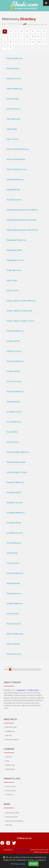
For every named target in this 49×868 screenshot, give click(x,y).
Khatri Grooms (13, 291)
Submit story (10, 769)
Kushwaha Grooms (15, 533)
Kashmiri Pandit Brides (16, 159)
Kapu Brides (12, 129)
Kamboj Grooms (14, 79)
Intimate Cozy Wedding (14, 821)
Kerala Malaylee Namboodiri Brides (22, 220)
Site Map (9, 825)
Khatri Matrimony (14, 270)
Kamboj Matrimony (15, 58)
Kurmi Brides (12, 432)
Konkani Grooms (14, 624)
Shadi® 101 (10, 731)
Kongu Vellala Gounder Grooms (20, 321)
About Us (9, 757)
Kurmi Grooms (13, 442)
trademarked (34, 690)
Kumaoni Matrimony (15, 361)
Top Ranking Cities (12, 813)
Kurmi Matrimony (14, 422)
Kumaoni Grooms (14, 381)
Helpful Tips (10, 765)
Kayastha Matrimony (15, 180)
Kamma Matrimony (15, 89)
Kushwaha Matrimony (16, 513)
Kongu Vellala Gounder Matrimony (21, 301)
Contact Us (10, 795)
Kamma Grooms (14, 109)
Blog (7, 761)
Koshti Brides (12, 553)
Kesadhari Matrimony (16, 482)
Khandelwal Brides (15, 250)
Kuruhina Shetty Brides (16, 462)
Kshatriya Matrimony (15, 331)
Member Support (12, 740)
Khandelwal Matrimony (16, 240)
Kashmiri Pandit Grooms (17, 169)
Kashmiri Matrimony (15, 634)
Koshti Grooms (13, 563)
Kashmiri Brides (13, 644)
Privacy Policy (11, 791)
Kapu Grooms (13, 139)
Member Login (11, 727)
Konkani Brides (13, 614)
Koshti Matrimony (14, 543)
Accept (33, 864)
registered (21, 690)
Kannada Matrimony (15, 573)
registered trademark (22, 850)
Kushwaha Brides (14, 523)
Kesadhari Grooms (15, 503)
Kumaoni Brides (13, 371)
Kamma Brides (13, 99)
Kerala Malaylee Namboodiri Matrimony (23, 210)
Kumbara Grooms (14, 412)
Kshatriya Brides (13, 341)
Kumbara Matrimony (15, 392)
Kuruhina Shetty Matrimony (18, 452)
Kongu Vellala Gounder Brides (20, 311)
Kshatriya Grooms (14, 351)
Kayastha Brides (13, 190)
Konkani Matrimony (15, 604)
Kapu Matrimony (14, 119)
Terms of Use (10, 786)
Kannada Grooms (14, 593)
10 (36, 669)
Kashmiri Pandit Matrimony (18, 149)
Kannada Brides (13, 583)
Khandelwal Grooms (15, 260)
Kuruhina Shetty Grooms (17, 472)
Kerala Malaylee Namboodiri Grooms (22, 230)
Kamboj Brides (13, 68)
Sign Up (8, 735)
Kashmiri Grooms (14, 654)
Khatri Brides (12, 280)
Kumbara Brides (13, 402)
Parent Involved (11, 817)
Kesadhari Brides (14, 492)
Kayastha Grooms (14, 200)
